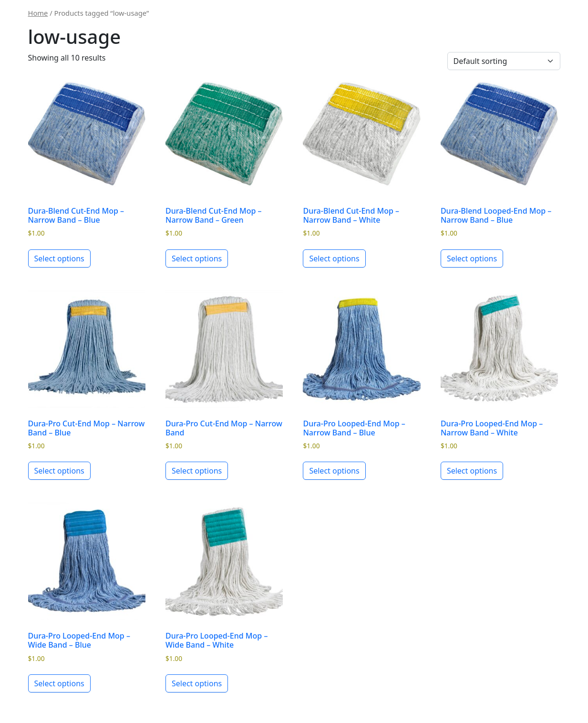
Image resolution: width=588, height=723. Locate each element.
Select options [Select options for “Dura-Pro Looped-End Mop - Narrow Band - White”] (472, 471)
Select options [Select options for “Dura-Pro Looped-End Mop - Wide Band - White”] (197, 683)
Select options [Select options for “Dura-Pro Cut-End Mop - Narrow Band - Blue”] (59, 471)
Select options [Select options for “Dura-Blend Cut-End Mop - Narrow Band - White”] (334, 258)
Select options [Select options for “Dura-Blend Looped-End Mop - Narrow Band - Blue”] (472, 258)
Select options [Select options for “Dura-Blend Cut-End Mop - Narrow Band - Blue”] (59, 258)
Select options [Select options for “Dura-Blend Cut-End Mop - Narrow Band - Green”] (197, 258)
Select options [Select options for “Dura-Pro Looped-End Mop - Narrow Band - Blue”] (334, 471)
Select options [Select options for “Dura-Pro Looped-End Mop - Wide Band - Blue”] (59, 683)
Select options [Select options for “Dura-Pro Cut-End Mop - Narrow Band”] (197, 471)
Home (38, 13)
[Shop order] (504, 61)
